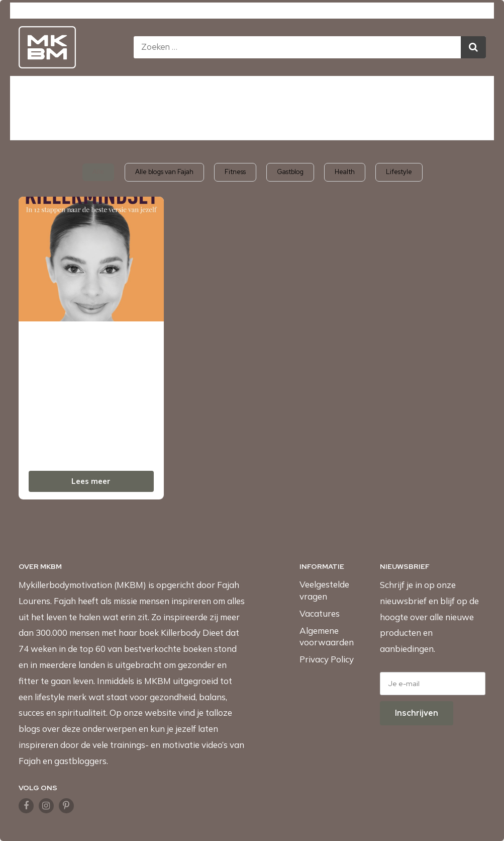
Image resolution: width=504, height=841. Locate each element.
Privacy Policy (327, 659)
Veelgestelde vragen (324, 590)
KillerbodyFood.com (317, 11)
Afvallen (138, 92)
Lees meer (91, 481)
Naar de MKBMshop (252, 124)
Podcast (351, 92)
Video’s (259, 92)
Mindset (200, 92)
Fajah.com (383, 11)
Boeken (87, 92)
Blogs (304, 92)
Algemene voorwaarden (327, 637)
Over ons (405, 92)
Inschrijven (417, 713)
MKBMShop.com (241, 11)
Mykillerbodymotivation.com (153, 11)
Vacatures (320, 613)
